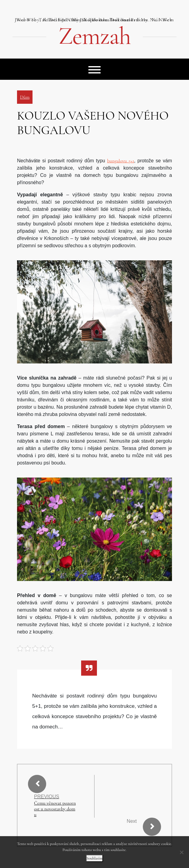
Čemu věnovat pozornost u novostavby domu (55, 809)
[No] (181, 852)
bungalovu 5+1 (121, 161)
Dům (25, 97)
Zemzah (94, 36)
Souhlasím (94, 858)
